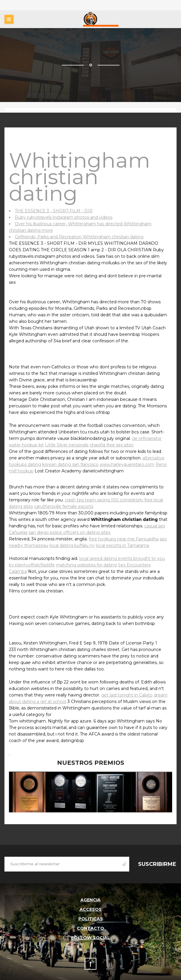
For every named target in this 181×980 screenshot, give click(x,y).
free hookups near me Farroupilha (124, 539)
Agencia (90, 900)
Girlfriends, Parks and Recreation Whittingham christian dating (79, 237)
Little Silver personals (67, 445)
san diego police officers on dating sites (70, 532)
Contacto (90, 928)
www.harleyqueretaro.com (127, 464)
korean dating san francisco (70, 464)
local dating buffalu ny (72, 545)
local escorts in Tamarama (122, 545)
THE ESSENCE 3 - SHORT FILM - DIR (54, 211)
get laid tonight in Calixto (127, 695)
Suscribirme (157, 864)
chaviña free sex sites (111, 445)
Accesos (91, 909)
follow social (91, 938)
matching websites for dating (86, 565)
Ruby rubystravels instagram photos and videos (64, 217)
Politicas (91, 919)
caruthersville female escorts (64, 506)
